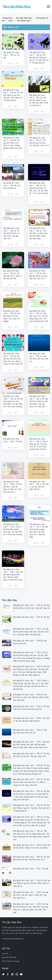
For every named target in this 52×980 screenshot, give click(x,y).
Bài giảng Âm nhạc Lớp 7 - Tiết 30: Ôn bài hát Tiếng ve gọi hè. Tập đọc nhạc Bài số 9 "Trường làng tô (13, 95)
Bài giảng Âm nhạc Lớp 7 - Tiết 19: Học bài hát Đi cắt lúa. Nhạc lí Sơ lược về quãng (12, 316)
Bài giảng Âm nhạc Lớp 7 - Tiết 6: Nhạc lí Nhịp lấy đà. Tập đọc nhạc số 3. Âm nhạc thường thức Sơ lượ (39, 444)
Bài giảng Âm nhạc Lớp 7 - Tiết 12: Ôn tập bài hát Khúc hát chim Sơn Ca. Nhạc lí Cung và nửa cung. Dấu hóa (31, 782)
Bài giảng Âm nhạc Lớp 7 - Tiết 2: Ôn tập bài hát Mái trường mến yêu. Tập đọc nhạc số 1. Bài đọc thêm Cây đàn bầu (31, 632)
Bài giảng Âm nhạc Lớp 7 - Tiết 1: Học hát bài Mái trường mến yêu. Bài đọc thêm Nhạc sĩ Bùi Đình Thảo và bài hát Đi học (31, 745)
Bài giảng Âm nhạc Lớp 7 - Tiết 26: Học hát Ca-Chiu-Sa (12, 185)
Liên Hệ (5, 954)
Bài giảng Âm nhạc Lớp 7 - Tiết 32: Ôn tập (11, 55)
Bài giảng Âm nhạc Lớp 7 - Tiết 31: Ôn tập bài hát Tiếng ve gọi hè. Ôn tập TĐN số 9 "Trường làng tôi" (39, 57)
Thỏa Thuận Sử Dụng (11, 961)
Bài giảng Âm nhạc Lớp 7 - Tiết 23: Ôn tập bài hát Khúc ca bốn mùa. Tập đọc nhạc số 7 (11, 233)
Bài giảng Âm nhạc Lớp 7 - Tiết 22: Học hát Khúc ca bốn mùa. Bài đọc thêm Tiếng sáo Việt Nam (39, 233)
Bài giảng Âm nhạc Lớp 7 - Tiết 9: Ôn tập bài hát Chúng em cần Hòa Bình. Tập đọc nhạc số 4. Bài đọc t (39, 401)
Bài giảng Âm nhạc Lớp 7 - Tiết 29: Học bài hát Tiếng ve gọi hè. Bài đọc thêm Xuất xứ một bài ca (39, 100)
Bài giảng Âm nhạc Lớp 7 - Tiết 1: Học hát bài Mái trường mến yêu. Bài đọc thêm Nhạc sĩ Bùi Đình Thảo (13, 574)
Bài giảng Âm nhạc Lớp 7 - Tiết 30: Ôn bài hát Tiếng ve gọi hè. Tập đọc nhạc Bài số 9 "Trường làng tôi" (31, 808)
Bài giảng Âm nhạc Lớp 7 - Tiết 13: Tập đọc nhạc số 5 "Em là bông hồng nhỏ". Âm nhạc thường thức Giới (39, 316)
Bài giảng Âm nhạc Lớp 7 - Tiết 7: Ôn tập (31, 869)
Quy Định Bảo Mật (9, 957)
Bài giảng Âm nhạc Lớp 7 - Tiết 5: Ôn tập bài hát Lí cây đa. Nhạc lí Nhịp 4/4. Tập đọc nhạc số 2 (13, 487)
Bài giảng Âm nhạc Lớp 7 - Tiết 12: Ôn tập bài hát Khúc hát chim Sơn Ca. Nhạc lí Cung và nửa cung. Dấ (13, 359)
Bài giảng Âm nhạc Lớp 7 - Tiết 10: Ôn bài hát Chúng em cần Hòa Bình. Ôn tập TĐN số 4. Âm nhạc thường (13, 401)
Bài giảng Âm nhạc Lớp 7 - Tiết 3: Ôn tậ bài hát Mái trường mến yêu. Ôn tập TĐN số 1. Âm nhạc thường (13, 529)
